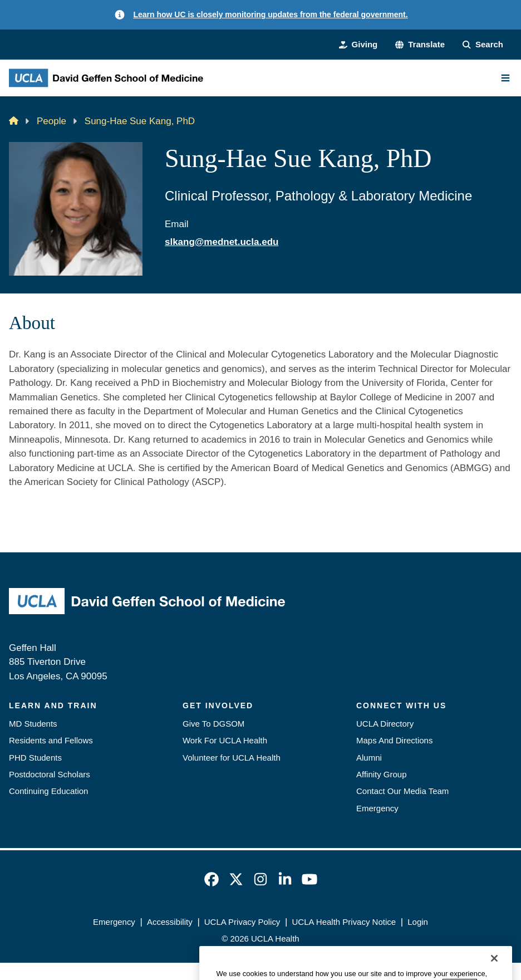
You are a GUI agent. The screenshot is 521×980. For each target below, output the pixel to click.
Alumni (369, 758)
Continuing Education (48, 791)
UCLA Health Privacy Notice (344, 922)
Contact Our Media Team (402, 791)
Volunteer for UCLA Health (232, 758)
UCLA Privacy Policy (242, 922)
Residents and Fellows (51, 740)
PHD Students (35, 758)
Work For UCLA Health (225, 740)
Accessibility (170, 922)
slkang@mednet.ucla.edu (222, 242)
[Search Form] (483, 45)
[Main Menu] (505, 78)
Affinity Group (382, 774)
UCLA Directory (385, 724)
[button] (420, 45)
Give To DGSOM (213, 724)
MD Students (33, 724)
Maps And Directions (394, 740)
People (51, 121)
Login (418, 922)
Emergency (377, 808)
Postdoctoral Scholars (50, 774)
